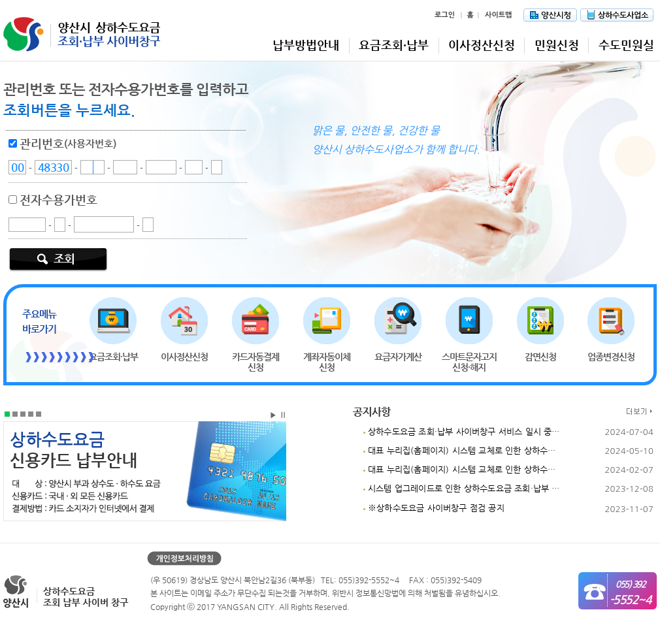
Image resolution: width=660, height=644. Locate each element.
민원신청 (557, 45)
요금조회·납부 (394, 45)
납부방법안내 (306, 45)
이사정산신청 (482, 45)
